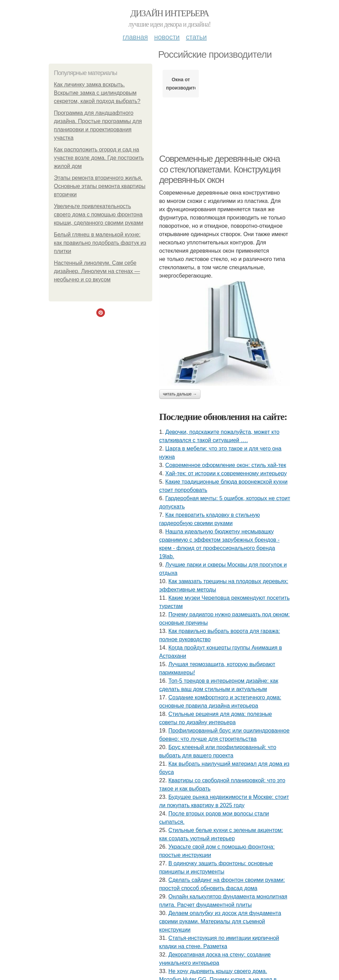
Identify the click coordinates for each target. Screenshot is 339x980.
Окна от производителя (181, 84)
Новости (167, 37)
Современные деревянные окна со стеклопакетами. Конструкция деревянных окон (220, 169)
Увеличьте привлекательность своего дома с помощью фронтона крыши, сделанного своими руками (99, 214)
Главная (135, 37)
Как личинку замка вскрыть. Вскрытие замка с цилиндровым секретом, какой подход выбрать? (97, 93)
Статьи (196, 37)
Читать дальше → (180, 394)
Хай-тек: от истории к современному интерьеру (226, 473)
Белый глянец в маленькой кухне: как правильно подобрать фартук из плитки (100, 243)
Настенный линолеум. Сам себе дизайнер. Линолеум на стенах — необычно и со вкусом (97, 271)
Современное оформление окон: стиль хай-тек (226, 465)
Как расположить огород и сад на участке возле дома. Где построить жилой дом (99, 158)
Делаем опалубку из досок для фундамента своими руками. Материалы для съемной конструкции (220, 921)
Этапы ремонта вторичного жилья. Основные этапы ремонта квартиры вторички (100, 186)
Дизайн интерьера (169, 13)
